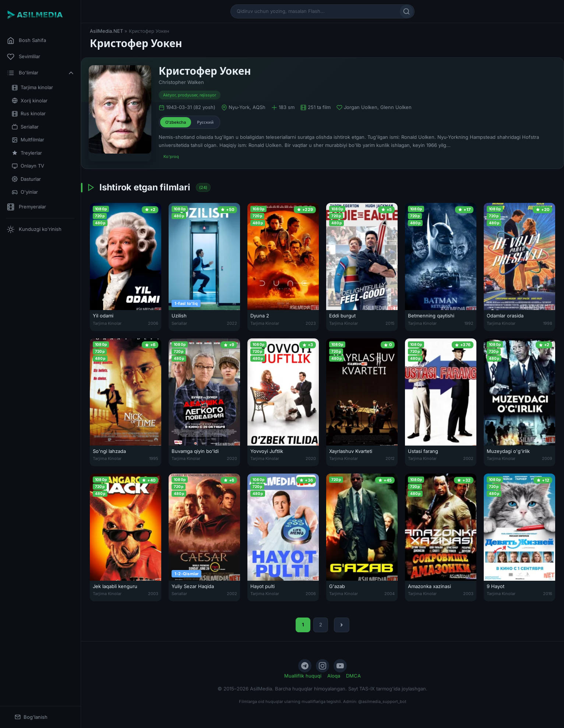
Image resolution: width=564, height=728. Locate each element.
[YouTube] (340, 666)
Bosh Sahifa (27, 41)
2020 (232, 458)
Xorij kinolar (30, 101)
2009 (547, 458)
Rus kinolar (29, 114)
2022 (232, 323)
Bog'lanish (31, 717)
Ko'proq (171, 156)
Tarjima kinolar (32, 87)
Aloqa (334, 676)
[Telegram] (305, 666)
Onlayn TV (28, 166)
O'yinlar (25, 192)
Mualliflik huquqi (303, 676)
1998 (548, 323)
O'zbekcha (176, 122)
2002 (468, 458)
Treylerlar (27, 153)
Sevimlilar (24, 57)
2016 (548, 594)
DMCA (353, 676)
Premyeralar (27, 207)
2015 (390, 323)
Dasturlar (26, 179)
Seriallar (25, 127)
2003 (153, 594)
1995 (154, 458)
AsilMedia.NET (106, 31)
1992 (469, 323)
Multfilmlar (28, 140)
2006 (153, 323)
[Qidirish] (406, 11)
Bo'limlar (41, 73)
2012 (390, 458)
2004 (389, 594)
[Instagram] (322, 666)
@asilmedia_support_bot (382, 701)
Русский (205, 122)
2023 (311, 323)
